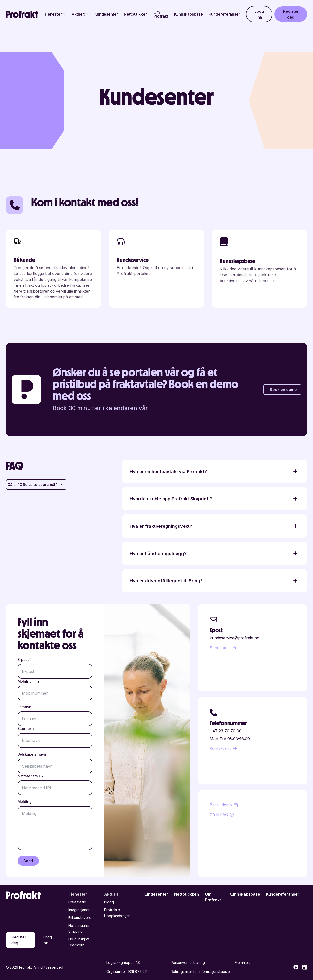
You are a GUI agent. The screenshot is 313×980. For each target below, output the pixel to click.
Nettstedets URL (31, 776)
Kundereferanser (224, 14)
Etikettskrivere (80, 918)
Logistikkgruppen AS (123, 963)
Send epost (223, 648)
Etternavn (26, 729)
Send (28, 861)
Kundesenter (106, 14)
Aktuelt (80, 14)
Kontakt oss (223, 748)
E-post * (25, 659)
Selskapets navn (32, 754)
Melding (25, 802)
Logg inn (259, 14)
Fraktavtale (77, 902)
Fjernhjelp (243, 963)
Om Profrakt (161, 14)
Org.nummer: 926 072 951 (127, 972)
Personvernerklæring (188, 963)
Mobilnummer (29, 681)
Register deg (291, 14)
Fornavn (24, 707)
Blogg (109, 902)
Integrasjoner (79, 910)
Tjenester (55, 14)
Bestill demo (224, 805)
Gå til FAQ (222, 815)
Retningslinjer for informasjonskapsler (201, 972)
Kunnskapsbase (188, 14)
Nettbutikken (136, 14)
